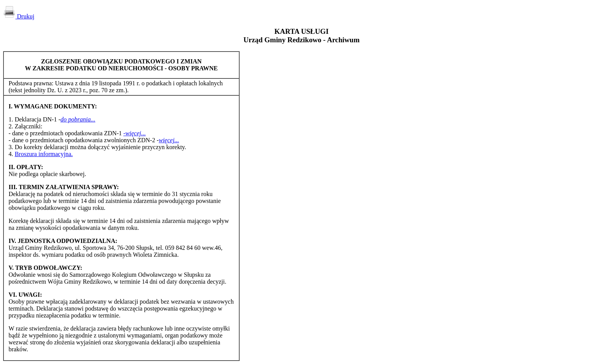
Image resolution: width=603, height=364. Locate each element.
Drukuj (19, 16)
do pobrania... (78, 119)
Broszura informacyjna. (44, 154)
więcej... (169, 140)
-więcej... (135, 133)
